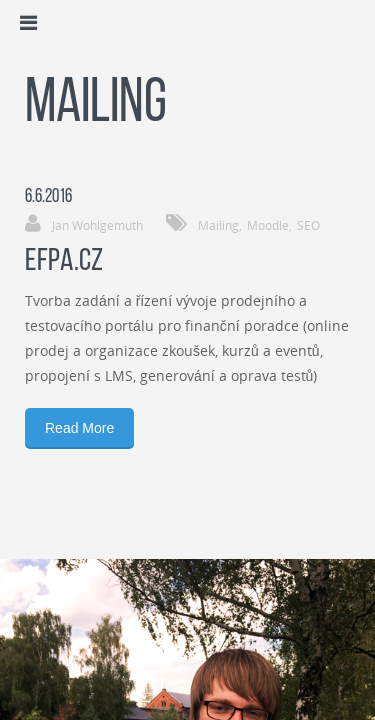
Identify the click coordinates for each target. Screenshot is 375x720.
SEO (308, 225)
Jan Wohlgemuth (97, 225)
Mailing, (220, 225)
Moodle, (269, 225)
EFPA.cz (64, 262)
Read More (79, 428)
